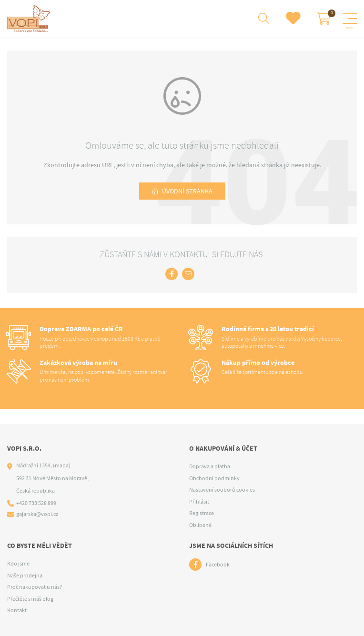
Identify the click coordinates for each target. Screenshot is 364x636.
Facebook (218, 565)
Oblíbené (200, 525)
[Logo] (30, 19)
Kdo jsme (18, 564)
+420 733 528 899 (36, 503)
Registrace (202, 513)
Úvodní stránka (187, 191)
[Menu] (350, 19)
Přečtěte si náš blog (30, 599)
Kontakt (17, 610)
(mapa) (62, 465)
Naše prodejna (25, 575)
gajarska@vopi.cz (37, 514)
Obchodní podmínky (214, 478)
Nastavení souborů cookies (222, 490)
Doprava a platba (210, 466)
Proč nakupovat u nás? (35, 587)
